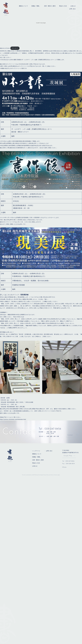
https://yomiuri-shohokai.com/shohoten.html (13, 419)
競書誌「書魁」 (36, 6)
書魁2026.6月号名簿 (5, 48)
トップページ (36, 451)
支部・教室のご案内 (50, 6)
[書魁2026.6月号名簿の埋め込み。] (41, 23)
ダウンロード (15, 48)
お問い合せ (72, 9)
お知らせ (73, 6)
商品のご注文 (63, 6)
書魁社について (23, 6)
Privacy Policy (46, 475)
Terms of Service (54, 475)
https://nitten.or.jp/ (19, 317)
